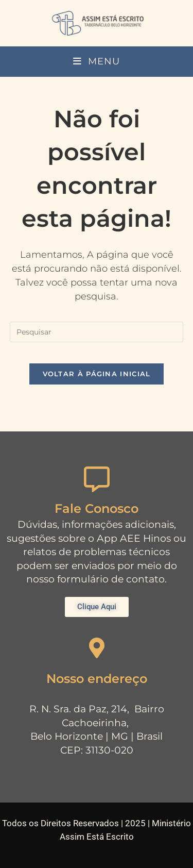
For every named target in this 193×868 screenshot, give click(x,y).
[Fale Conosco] (97, 479)
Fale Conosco (97, 508)
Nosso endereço (97, 679)
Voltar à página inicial (97, 374)
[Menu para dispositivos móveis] (97, 62)
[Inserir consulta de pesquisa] (97, 332)
